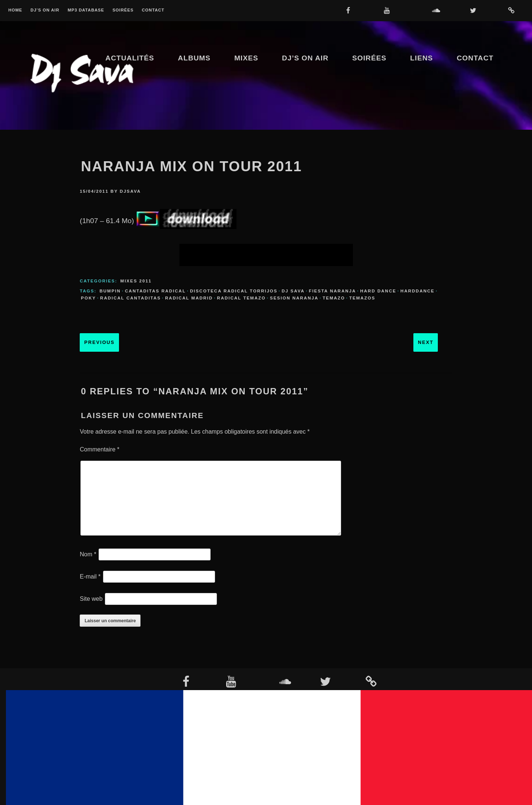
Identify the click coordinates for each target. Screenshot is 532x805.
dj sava (293, 291)
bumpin (110, 291)
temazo (334, 298)
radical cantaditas (130, 298)
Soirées (123, 10)
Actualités (130, 58)
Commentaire (100, 449)
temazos (362, 298)
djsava (130, 191)
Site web (91, 599)
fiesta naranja (332, 291)
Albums (194, 58)
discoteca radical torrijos (234, 291)
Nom (88, 554)
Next (426, 342)
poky (88, 298)
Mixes (246, 58)
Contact (153, 10)
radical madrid (189, 298)
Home (15, 10)
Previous (99, 342)
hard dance (378, 291)
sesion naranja (294, 298)
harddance (417, 291)
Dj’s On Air (45, 10)
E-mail (90, 577)
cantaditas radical (155, 291)
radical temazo (241, 298)
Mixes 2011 (136, 281)
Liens (422, 58)
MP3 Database (86, 10)
